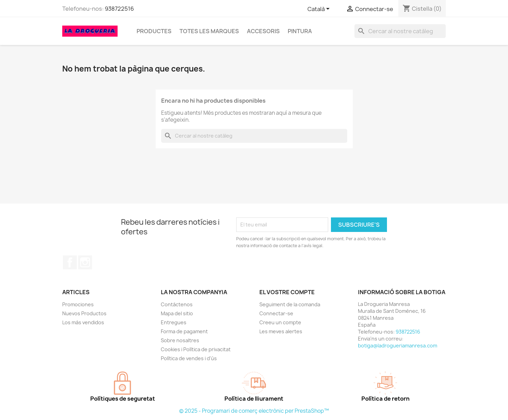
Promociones (78, 304)
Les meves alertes (281, 331)
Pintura (300, 31)
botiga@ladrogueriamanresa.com (398, 346)
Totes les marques (209, 31)
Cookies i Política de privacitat (196, 349)
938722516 (119, 9)
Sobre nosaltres (180, 340)
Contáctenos (177, 304)
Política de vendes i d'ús (189, 358)
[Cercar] (400, 31)
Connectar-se (276, 313)
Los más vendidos (83, 322)
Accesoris (263, 31)
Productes (154, 31)
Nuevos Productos (84, 313)
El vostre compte (287, 292)
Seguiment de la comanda (290, 304)
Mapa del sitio (177, 313)
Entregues (174, 322)
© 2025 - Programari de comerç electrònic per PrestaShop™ (254, 411)
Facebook (70, 262)
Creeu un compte (280, 322)
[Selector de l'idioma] (320, 9)
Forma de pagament (184, 331)
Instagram (85, 262)
